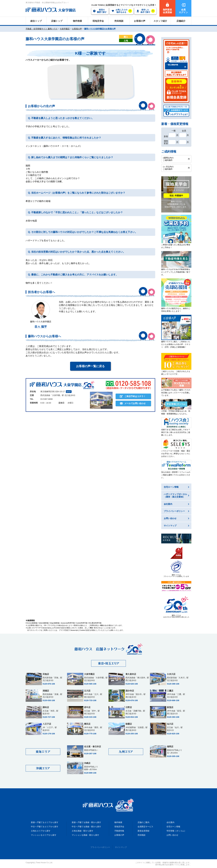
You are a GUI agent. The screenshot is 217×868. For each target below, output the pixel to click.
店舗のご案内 (143, 822)
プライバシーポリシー (100, 847)
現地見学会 (119, 827)
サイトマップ (121, 847)
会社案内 (170, 822)
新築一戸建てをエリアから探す (45, 822)
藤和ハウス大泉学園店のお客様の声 (100, 29)
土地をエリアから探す (41, 831)
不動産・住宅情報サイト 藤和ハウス (42, 29)
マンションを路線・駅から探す (85, 835)
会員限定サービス (145, 827)
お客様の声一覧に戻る (90, 366)
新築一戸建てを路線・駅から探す (86, 822)
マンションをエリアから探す (44, 835)
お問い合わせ (172, 835)
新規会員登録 (143, 831)
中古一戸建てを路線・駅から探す (86, 827)
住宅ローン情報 (173, 827)
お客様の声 (77, 29)
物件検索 (118, 822)
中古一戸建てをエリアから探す (45, 827)
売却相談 (142, 835)
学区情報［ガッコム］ (176, 831)
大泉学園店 (65, 29)
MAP (69, 392)
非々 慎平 (41, 327)
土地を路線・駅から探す (83, 831)
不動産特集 (119, 831)
